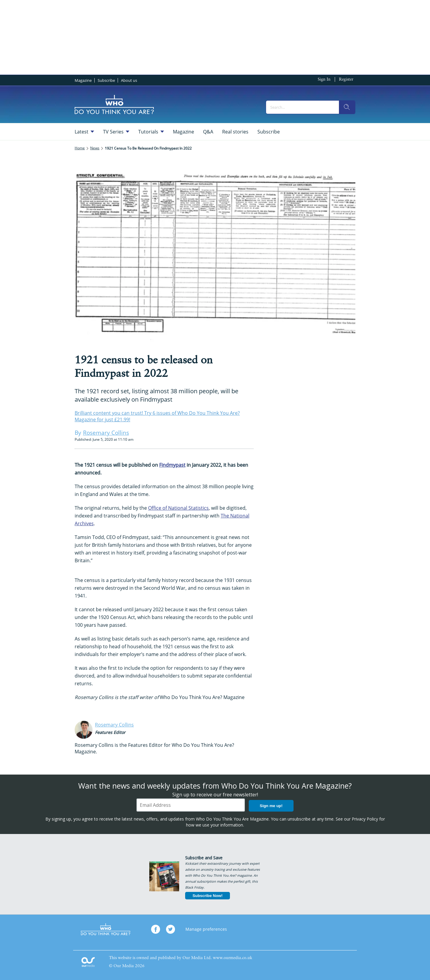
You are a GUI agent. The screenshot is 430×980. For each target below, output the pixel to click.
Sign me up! (271, 806)
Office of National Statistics (178, 508)
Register (346, 80)
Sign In (324, 80)
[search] (347, 107)
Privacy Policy (365, 819)
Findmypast (172, 465)
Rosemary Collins (114, 725)
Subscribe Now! (208, 896)
